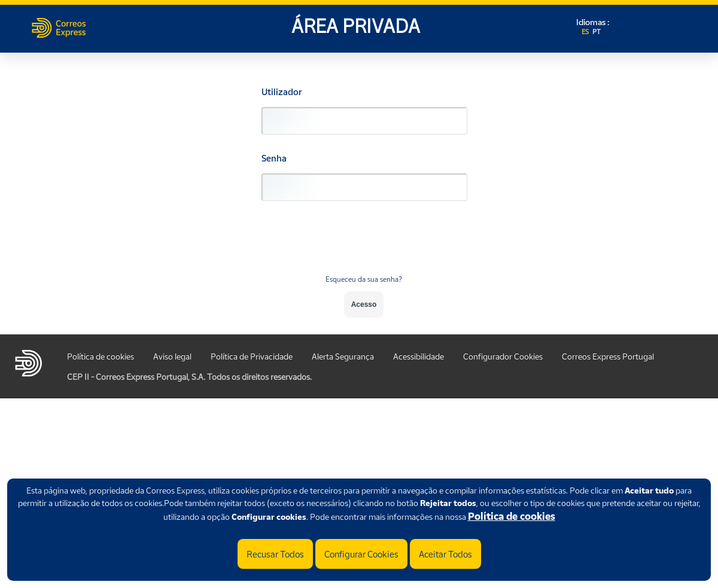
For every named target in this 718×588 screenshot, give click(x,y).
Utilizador (282, 92)
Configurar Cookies (361, 554)
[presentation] (364, 245)
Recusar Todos (275, 554)
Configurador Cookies (503, 356)
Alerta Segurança (343, 356)
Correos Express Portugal (608, 356)
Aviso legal (172, 356)
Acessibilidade (419, 356)
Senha (274, 158)
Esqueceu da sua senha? (364, 279)
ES (586, 32)
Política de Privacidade (252, 356)
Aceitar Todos (445, 554)
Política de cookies (512, 516)
